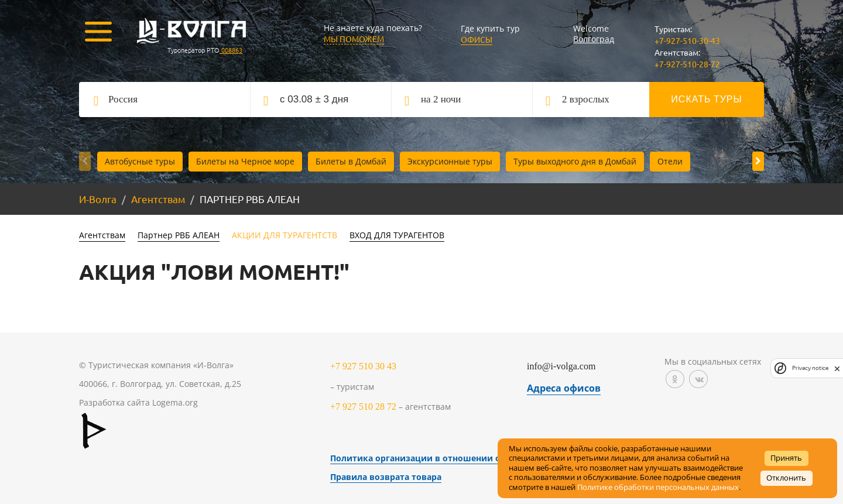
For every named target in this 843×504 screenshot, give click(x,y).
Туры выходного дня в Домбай (575, 161)
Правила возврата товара (386, 477)
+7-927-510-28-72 (687, 64)
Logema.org (175, 402)
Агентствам (158, 199)
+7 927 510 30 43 (363, 366)
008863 (231, 50)
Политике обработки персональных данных (658, 487)
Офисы (477, 39)
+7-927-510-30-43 (687, 40)
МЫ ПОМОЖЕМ (354, 39)
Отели (670, 161)
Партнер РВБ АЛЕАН (179, 235)
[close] (837, 368)
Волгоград (594, 39)
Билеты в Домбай (351, 161)
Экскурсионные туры (450, 161)
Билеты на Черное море (245, 161)
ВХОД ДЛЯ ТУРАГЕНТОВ (397, 235)
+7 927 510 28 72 (363, 407)
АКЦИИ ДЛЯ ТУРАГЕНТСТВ (285, 235)
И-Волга (98, 199)
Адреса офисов (564, 388)
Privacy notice (810, 368)
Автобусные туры (140, 161)
